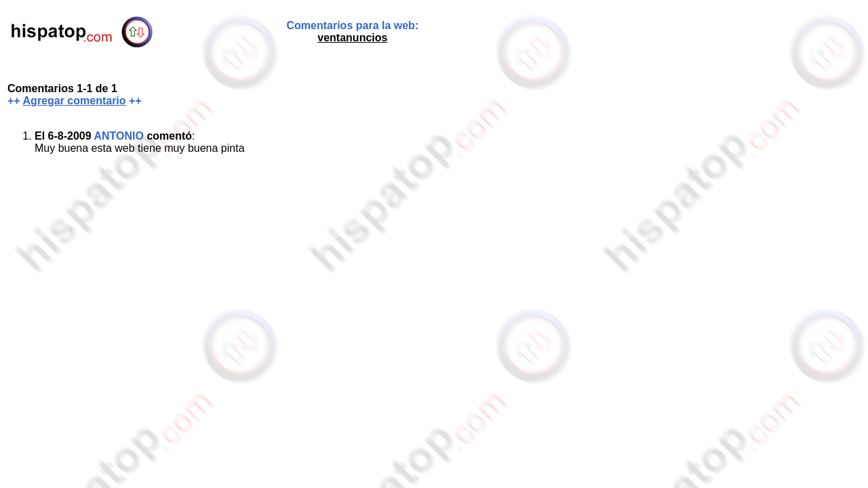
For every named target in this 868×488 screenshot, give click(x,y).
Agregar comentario (75, 101)
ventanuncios (352, 38)
